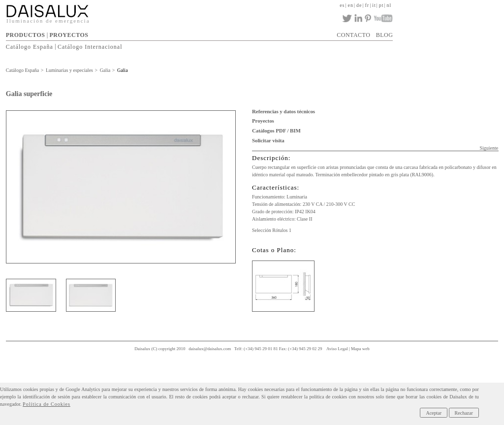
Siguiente (489, 148)
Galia (105, 70)
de (359, 5)
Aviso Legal (337, 349)
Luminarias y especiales (69, 70)
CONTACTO (353, 35)
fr (367, 5)
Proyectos (263, 121)
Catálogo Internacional (90, 46)
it (374, 5)
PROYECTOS (69, 35)
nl (389, 5)
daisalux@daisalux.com (210, 349)
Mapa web (360, 349)
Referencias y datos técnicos (283, 111)
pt (381, 5)
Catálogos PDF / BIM (276, 131)
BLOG (385, 35)
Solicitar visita (268, 140)
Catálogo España (30, 46)
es (342, 5)
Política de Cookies (47, 404)
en (351, 5)
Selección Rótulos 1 (272, 230)
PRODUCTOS (26, 35)
